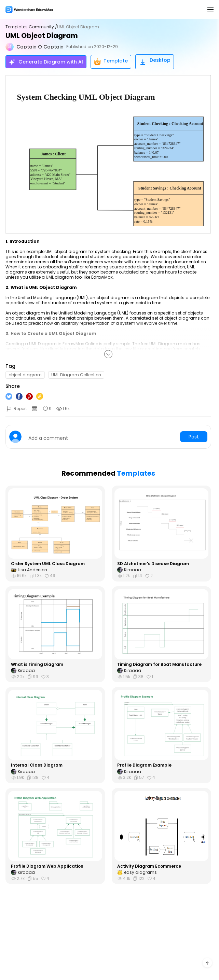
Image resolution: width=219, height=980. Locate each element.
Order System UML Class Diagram (48, 564)
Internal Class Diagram (37, 765)
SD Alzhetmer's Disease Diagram (153, 564)
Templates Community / (31, 27)
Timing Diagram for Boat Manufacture (159, 664)
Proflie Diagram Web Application (47, 866)
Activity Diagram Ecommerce (149, 866)
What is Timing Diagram (37, 664)
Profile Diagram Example (144, 765)
